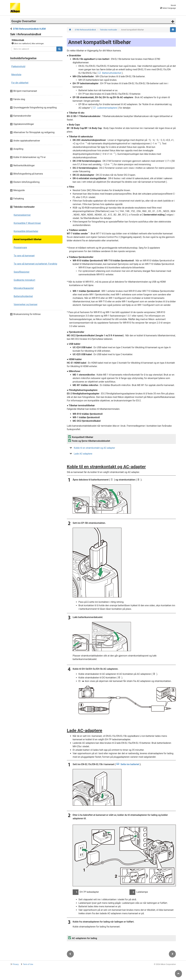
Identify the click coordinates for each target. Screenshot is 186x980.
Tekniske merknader (109, 30)
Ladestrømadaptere (107, 108)
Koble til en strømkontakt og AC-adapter (94, 448)
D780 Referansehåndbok (86, 30)
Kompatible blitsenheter (26, 231)
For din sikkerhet (20, 83)
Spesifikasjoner (22, 272)
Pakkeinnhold (18, 66)
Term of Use (28, 964)
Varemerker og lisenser (26, 304)
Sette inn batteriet (130, 764)
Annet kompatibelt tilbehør (28, 239)
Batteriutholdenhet (23, 296)
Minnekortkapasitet (24, 288)
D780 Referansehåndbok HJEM (29, 29)
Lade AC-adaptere (83, 454)
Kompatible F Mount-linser (27, 223)
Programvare (20, 248)
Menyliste (16, 75)
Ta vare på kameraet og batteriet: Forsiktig (35, 264)
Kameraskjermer (22, 215)
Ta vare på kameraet (24, 256)
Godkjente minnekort (24, 280)
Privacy (16, 964)
